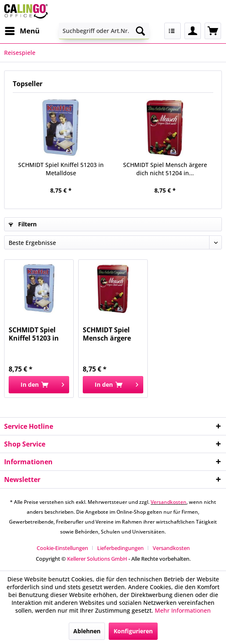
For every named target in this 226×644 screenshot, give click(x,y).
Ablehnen (87, 631)
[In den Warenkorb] (39, 385)
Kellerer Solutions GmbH (97, 559)
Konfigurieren (133, 631)
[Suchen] (140, 31)
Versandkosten (169, 502)
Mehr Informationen (183, 610)
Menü (22, 30)
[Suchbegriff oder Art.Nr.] (104, 31)
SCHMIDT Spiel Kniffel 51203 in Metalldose (61, 169)
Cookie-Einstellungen (62, 548)
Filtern (23, 224)
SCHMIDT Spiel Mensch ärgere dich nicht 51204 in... (165, 169)
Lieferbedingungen (120, 548)
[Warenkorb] (213, 31)
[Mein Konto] (193, 31)
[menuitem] (22, 31)
